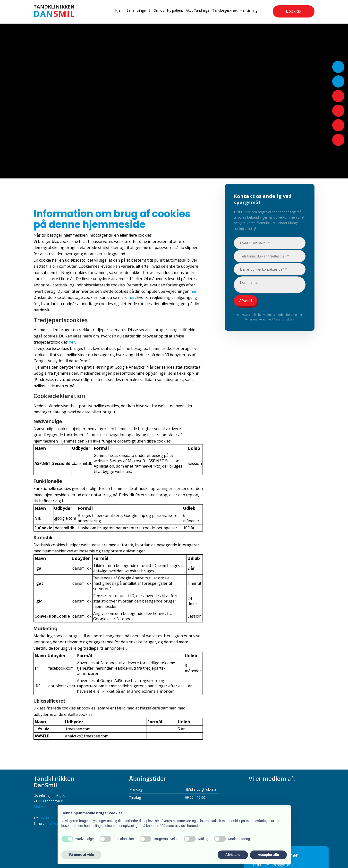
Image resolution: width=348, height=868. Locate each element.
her (194, 291)
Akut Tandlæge (198, 10)
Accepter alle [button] (268, 855)
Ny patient (175, 10)
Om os (159, 10)
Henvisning (249, 10)
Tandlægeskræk (225, 10)
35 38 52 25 (49, 818)
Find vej (40, 807)
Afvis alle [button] (233, 855)
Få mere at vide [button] (82, 855)
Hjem (119, 10)
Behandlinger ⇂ (139, 10)
